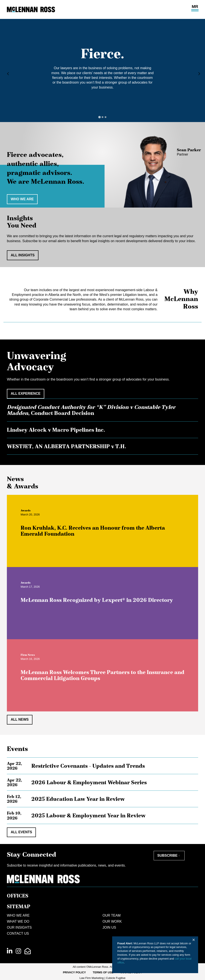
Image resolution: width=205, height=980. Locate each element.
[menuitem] (74, 972)
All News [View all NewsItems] (20, 719)
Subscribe (167, 855)
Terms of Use (103, 972)
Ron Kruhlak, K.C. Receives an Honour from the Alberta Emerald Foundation (96, 534)
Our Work (112, 921)
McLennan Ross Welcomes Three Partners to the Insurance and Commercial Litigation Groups (106, 679)
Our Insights (19, 927)
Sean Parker (189, 150)
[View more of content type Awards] (29, 514)
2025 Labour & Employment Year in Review (88, 815)
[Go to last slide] (7, 74)
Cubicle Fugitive (116, 978)
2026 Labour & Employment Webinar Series (89, 782)
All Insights (23, 255)
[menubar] (103, 972)
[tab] (99, 117)
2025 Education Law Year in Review (78, 799)
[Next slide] (198, 74)
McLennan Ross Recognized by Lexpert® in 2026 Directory (100, 603)
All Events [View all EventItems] (21, 832)
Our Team (112, 915)
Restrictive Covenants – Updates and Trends (88, 766)
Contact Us (18, 933)
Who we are (22, 199)
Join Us (109, 927)
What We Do (18, 921)
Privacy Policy (74, 972)
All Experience (26, 394)
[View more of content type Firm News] (31, 658)
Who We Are (18, 915)
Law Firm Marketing (92, 978)
